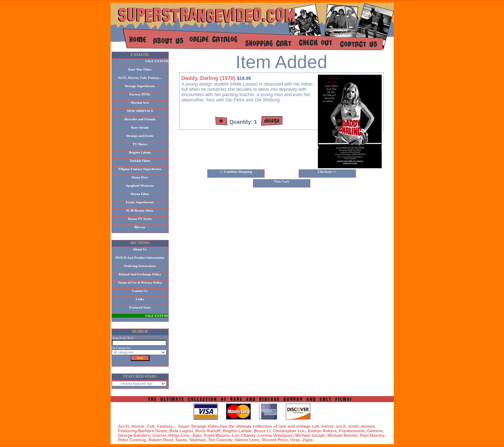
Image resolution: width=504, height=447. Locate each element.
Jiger (197, 435)
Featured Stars (140, 307)
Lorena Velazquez (276, 435)
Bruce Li (262, 431)
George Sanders (134, 435)
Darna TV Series (140, 219)
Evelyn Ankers (322, 431)
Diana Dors (140, 177)
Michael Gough (310, 435)
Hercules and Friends (140, 119)
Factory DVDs (140, 94)
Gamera (375, 431)
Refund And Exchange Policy (140, 274)
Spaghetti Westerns (140, 186)
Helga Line (179, 435)
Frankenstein (352, 431)
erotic (354, 426)
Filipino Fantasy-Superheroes (140, 169)
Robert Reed (161, 440)
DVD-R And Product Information (140, 258)
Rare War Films (140, 69)
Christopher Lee (289, 431)
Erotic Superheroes (140, 202)
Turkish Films (140, 161)
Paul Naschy (372, 435)
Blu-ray (140, 227)
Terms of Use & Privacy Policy (140, 283)
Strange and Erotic (140, 136)
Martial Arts (140, 103)
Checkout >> (327, 172)
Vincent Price (275, 440)
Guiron (159, 435)
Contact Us (140, 291)
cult (316, 426)
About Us (140, 249)
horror (328, 426)
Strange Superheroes (140, 86)
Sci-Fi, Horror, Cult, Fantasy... (140, 78)
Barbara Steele (153, 431)
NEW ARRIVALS (140, 111)
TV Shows (140, 144)
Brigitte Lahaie (140, 152)
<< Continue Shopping (236, 172)
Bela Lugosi (181, 431)
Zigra (307, 440)
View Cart (281, 181)
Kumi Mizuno (217, 435)
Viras (295, 440)
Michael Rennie (342, 435)
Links (140, 299)
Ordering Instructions (140, 266)
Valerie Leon (247, 440)
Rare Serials (140, 127)
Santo (181, 440)
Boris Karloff (208, 431)
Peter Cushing (132, 440)
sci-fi (341, 426)
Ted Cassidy (220, 440)
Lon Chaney (244, 435)
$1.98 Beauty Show (140, 210)
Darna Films (140, 194)
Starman (197, 440)
